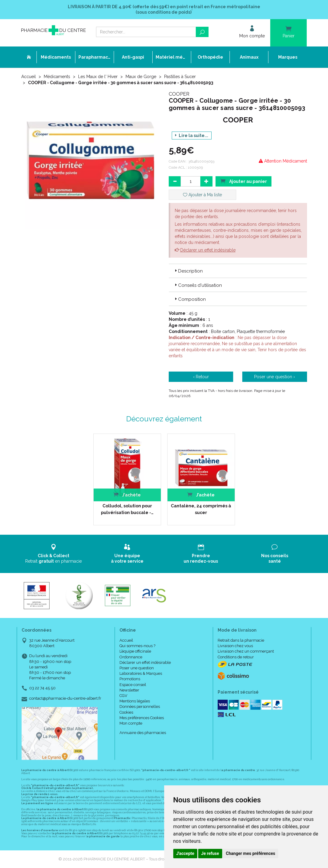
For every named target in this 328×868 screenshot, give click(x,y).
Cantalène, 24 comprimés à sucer (201, 509)
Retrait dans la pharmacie (241, 640)
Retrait (54, 554)
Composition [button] (190, 299)
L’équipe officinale (135, 651)
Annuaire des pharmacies (143, 733)
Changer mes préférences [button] (250, 853)
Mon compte (131, 723)
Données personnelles (140, 707)
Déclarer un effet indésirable (208, 250)
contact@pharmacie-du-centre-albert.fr (65, 698)
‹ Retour (201, 377)
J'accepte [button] (185, 853)
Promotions (130, 679)
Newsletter (129, 690)
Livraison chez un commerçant (246, 651)
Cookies (126, 712)
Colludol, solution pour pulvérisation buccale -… (127, 509)
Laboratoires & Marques (141, 673)
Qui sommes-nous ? (137, 646)
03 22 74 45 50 (42, 688)
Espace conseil (133, 685)
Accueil (29, 77)
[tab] (238, 271)
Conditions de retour (236, 657)
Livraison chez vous (235, 646)
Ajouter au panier (243, 181)
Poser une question (137, 668)
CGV (123, 696)
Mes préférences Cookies (142, 718)
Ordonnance (131, 657)
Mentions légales (135, 701)
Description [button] (188, 271)
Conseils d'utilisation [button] (198, 285)
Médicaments (57, 77)
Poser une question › (274, 377)
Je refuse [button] (210, 853)
